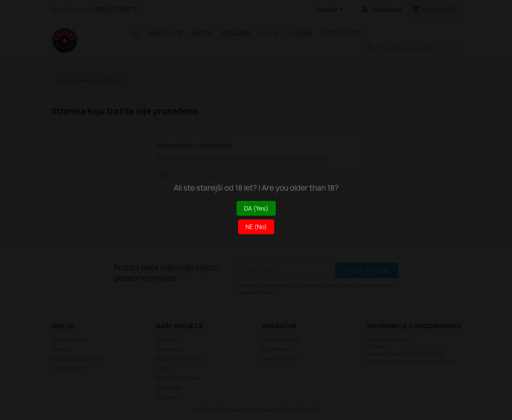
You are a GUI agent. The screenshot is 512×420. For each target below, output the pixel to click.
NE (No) (256, 227)
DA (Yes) (256, 208)
